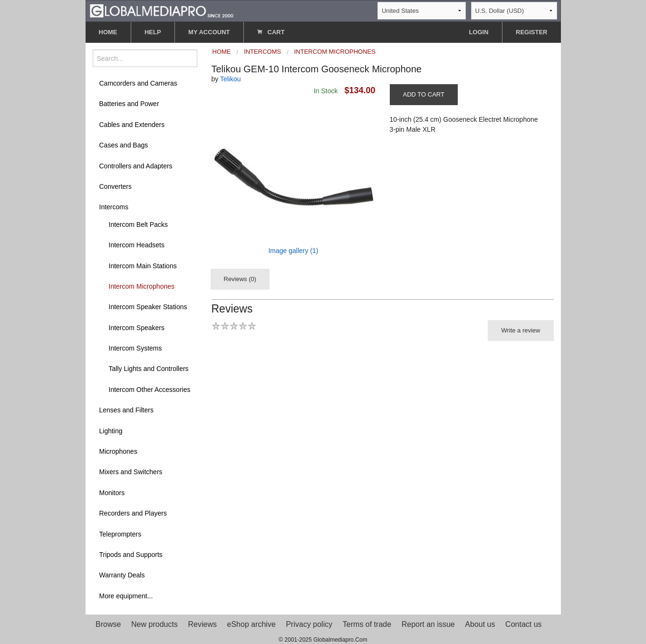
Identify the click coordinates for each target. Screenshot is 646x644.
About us (480, 624)
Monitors (112, 493)
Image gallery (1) (293, 251)
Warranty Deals (122, 575)
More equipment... (126, 596)
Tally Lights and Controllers (149, 369)
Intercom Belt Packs (139, 224)
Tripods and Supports (131, 555)
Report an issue (428, 624)
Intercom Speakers (137, 328)
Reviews (202, 624)
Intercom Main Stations (143, 266)
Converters (116, 186)
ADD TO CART (424, 94)
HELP (153, 32)
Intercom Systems (135, 348)
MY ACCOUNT (209, 32)
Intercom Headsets (137, 245)
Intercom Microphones (142, 286)
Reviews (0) (240, 279)
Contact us (523, 624)
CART (271, 32)
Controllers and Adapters (136, 166)
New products (154, 624)
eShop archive (251, 624)
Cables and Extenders (132, 125)
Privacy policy (309, 624)
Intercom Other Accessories (150, 390)
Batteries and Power (129, 104)
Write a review (521, 330)
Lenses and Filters (126, 410)
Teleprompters (121, 534)
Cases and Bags (124, 145)
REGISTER (531, 32)
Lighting (111, 431)
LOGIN (478, 32)
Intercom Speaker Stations (148, 307)
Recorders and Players (133, 513)
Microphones (118, 451)
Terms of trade (367, 624)
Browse (108, 624)
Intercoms (114, 207)
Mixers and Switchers (131, 472)
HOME (108, 32)
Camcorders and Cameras (138, 83)
